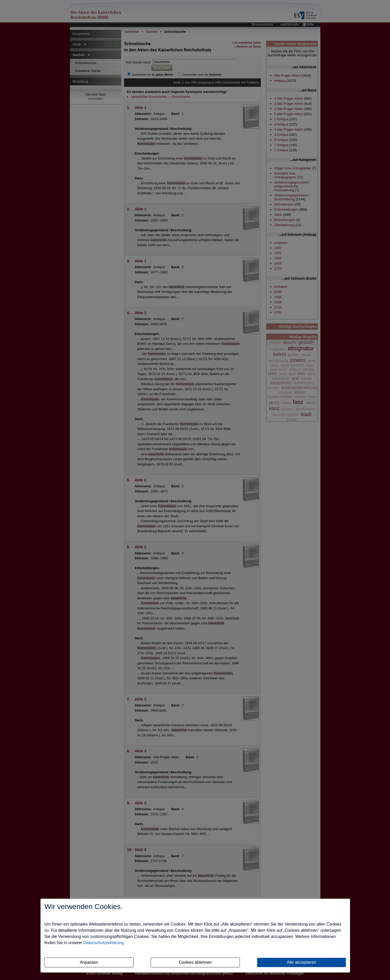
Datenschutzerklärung (103, 943)
